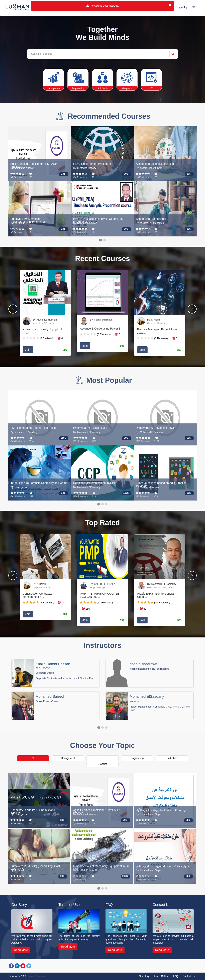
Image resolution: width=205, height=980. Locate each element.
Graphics (102, 764)
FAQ (176, 976)
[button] (192, 309)
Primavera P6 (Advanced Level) (156, 428)
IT (103, 758)
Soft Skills (172, 758)
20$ (63, 174)
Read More (21, 950)
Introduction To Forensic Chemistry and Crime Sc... (39, 484)
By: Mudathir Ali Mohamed (150, 223)
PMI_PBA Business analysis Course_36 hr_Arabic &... (98, 220)
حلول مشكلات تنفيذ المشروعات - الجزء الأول (162, 810)
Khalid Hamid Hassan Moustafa (53, 666)
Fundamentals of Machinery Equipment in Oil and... (101, 868)
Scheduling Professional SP (153, 219)
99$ (189, 438)
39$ (126, 174)
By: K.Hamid (154, 320)
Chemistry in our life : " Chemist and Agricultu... (33, 812)
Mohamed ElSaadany (147, 697)
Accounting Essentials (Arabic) (155, 164)
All (33, 758)
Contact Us (189, 976)
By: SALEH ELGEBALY (102, 584)
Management (68, 758)
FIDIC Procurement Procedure (92, 164)
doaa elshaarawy (143, 664)
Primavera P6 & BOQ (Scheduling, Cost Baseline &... (35, 868)
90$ (126, 229)
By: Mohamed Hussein (45, 320)
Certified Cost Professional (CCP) (94, 483)
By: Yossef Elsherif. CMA (149, 168)
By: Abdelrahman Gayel (149, 814)
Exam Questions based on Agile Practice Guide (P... (161, 484)
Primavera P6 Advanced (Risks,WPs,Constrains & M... (29, 220)
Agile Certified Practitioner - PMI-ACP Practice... (34, 165)
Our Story (144, 976)
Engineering (137, 758)
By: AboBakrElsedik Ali (85, 870)
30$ (189, 229)
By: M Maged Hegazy (85, 168)
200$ (125, 876)
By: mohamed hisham (101, 320)
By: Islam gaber (19, 487)
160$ (63, 438)
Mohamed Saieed (50, 697)
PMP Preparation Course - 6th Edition (34, 428)
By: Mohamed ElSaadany (24, 432)
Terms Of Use (161, 976)
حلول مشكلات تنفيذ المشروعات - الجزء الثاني (163, 866)
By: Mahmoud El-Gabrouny (162, 584)
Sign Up (182, 7)
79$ (126, 438)
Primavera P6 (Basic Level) (90, 428)
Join (28, 350)
